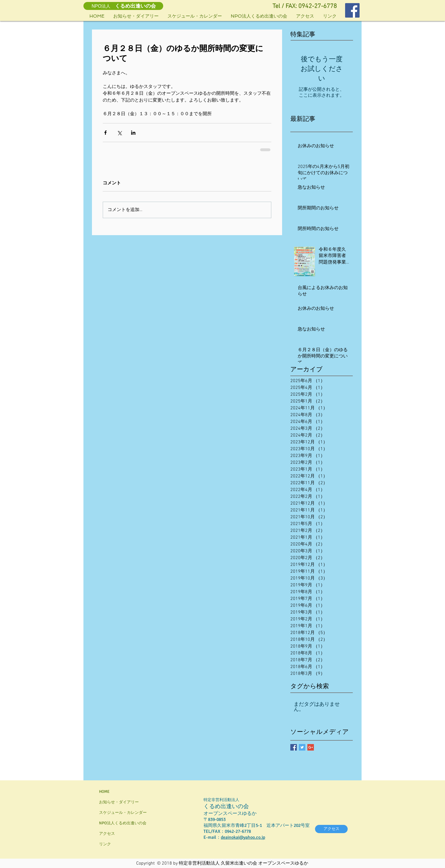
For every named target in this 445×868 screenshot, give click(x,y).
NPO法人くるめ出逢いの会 (123, 823)
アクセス (107, 834)
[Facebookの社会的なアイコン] (352, 10)
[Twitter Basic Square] (302, 747)
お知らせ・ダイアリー (119, 802)
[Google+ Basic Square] (311, 747)
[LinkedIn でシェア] (133, 133)
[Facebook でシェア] (105, 133)
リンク (105, 844)
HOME (104, 792)
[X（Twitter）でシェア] (119, 133)
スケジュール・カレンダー (123, 813)
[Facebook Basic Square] (294, 747)
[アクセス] (331, 829)
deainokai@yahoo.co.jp (243, 837)
